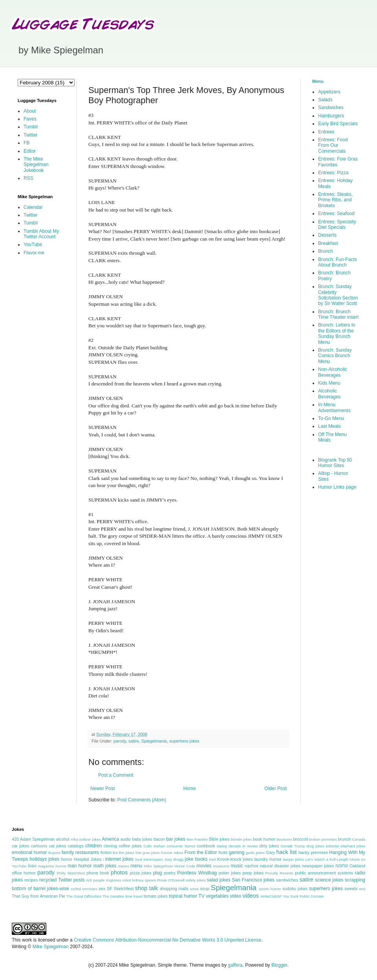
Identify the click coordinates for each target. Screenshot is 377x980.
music (237, 866)
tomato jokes (156, 896)
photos (119, 872)
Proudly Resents (279, 873)
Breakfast (328, 243)
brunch (344, 839)
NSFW (342, 866)
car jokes (20, 846)
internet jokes (119, 859)
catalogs (76, 846)
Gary (270, 852)
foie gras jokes (148, 853)
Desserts (327, 235)
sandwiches (287, 880)
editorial (332, 846)
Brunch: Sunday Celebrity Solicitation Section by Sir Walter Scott (338, 295)
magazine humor (52, 866)
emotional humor (29, 852)
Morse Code (185, 866)
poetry (170, 873)
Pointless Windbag (197, 873)
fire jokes (127, 853)
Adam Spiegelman (37, 839)
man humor (80, 866)
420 (15, 839)
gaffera (235, 965)
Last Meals (329, 426)
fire (115, 853)
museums (221, 866)
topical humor (183, 896)
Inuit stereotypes (149, 859)
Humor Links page (337, 487)
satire (134, 741)
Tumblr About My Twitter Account (41, 234)
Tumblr (31, 127)
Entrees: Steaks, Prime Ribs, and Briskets (335, 200)
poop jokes (253, 873)
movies (204, 866)
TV (201, 896)
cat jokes (57, 846)
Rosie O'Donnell (171, 880)
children (93, 846)
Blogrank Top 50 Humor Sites (335, 463)
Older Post (275, 788)
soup (204, 889)
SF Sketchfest (120, 889)
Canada (359, 839)
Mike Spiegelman (158, 866)
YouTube (33, 245)
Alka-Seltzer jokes (86, 839)
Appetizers (329, 92)
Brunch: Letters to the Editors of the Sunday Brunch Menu (337, 333)
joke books (196, 859)
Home (190, 788)
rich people (95, 880)
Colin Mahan (154, 846)
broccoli (300, 839)
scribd (76, 889)
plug (158, 873)
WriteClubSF (271, 896)
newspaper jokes (318, 866)
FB (27, 143)
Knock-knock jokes (235, 859)
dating (222, 846)
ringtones (113, 880)
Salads (325, 100)
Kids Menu (329, 383)
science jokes (329, 880)
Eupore (54, 853)
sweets (351, 889)
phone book (98, 873)
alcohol (62, 839)
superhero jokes (184, 741)
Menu (318, 81)
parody (120, 741)
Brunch (326, 251)
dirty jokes (269, 846)
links (32, 866)
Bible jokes (219, 839)
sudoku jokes (295, 889)
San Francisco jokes (253, 880)
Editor (30, 151)
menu (136, 866)
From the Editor (200, 852)
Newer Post (102, 788)
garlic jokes (255, 853)
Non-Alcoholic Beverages (333, 372)
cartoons (39, 846)
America (110, 839)
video (235, 896)
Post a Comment (116, 775)
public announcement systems (324, 873)
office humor (24, 873)
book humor (264, 839)
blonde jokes (241, 839)
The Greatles (113, 896)
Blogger (279, 965)
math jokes (105, 866)
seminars (90, 889)
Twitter (30, 135)
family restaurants (80, 852)
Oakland (357, 866)
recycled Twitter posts (62, 880)
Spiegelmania (154, 741)
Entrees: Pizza (333, 173)
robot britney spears (139, 880)
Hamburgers (331, 116)
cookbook (206, 846)
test (362, 889)
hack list (286, 852)
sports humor (270, 889)
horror (67, 859)
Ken (212, 859)
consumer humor (181, 846)
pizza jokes (141, 873)
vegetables (217, 896)
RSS (28, 178)
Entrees (326, 132)
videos (251, 896)
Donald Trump (293, 846)
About (30, 111)
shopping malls (174, 889)
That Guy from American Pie (38, 896)
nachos (252, 866)
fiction (106, 852)
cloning (110, 846)
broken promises (323, 839)
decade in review (243, 846)
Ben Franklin (198, 839)
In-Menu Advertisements (334, 407)
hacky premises (313, 852)
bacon (159, 839)
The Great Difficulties (84, 896)
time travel (134, 896)
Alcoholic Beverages (329, 394)
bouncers (284, 839)
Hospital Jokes (88, 859)
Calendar (33, 207)
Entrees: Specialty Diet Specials (337, 224)
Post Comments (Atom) (142, 800)
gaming (237, 852)
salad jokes (218, 880)
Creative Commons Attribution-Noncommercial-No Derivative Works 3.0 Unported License (167, 940)
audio (126, 839)
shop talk (146, 888)
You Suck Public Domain (303, 896)
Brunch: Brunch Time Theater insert (338, 314)
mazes (123, 866)
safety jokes (196, 880)
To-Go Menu (331, 418)
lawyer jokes (293, 859)
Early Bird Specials (338, 124)
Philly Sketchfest (71, 873)
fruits (223, 852)
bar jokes (176, 839)
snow (194, 889)
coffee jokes (130, 846)
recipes (31, 880)
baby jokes (142, 839)
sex (102, 889)
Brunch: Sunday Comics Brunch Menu (335, 356)
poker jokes (230, 873)
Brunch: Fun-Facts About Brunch (338, 262)
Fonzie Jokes (172, 853)
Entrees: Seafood (336, 214)
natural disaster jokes (280, 866)
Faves (30, 119)
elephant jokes (353, 846)
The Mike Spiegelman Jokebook (36, 165)
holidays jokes (44, 859)
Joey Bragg (174, 859)
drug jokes (315, 846)
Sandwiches (331, 108)
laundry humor (268, 859)
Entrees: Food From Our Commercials (333, 145)
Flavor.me (34, 253)
